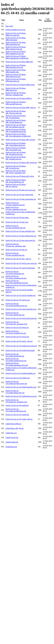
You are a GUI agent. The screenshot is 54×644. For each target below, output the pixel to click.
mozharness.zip (11, 447)
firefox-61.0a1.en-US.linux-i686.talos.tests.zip (16, 80)
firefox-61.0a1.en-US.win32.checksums (20, 268)
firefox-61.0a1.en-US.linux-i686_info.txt (21, 108)
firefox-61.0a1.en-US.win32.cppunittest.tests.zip (17, 282)
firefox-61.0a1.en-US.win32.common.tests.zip (16, 277)
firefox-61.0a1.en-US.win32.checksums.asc (15, 273)
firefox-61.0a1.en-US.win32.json (18, 300)
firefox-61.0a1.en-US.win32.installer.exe (21, 295)
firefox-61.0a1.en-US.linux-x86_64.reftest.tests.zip (16, 153)
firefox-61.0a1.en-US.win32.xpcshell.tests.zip (16, 332)
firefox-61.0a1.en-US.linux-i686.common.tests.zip (16, 48)
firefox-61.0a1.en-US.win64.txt (17, 405)
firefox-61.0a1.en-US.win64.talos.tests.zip (21, 396)
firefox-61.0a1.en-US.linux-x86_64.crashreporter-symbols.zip (18, 135)
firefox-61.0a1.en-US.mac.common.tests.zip (15, 204)
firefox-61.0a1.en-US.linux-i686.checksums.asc (16, 43)
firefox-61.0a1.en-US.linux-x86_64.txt (20, 176)
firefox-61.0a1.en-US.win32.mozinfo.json (21, 309)
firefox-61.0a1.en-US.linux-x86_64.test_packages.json (16, 172)
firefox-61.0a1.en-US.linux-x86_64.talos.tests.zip (16, 158)
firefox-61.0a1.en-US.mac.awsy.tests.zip (20, 190)
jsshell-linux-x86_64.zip (14, 428)
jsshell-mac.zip (11, 433)
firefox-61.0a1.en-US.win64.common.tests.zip (16, 360)
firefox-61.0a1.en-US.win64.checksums (20, 350)
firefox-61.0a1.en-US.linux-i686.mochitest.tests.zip (16, 66)
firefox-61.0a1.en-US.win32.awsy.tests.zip (21, 263)
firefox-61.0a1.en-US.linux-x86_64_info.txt (16, 185)
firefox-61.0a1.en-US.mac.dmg (17, 218)
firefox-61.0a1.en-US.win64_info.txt (19, 419)
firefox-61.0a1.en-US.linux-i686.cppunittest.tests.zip (16, 53)
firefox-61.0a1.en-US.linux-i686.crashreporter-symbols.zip (17, 57)
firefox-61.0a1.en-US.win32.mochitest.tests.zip (16, 305)
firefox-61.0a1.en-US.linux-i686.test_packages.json (16, 94)
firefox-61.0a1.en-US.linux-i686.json (19, 62)
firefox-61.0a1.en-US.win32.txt (17, 327)
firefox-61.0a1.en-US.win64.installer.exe (21, 373)
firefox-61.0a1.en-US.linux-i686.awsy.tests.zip (16, 34)
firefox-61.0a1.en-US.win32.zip (17, 337)
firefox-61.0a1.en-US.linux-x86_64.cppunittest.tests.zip (16, 130)
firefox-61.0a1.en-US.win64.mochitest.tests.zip (16, 382)
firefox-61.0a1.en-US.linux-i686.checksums (16, 39)
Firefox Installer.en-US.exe (15, 30)
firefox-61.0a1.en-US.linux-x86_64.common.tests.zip (16, 126)
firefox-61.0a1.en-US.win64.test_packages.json (16, 401)
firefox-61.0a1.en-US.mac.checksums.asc (21, 199)
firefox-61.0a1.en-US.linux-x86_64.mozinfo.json (16, 149)
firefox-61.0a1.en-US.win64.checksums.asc (15, 355)
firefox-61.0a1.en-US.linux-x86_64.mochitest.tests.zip (16, 144)
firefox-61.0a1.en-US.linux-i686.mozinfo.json (16, 71)
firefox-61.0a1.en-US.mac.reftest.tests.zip (21, 236)
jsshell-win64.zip (12, 442)
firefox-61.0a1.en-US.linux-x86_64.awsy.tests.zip (16, 112)
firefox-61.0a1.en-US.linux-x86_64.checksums (16, 117)
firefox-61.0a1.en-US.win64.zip (17, 415)
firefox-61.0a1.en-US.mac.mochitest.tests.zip (15, 227)
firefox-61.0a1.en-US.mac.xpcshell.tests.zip (15, 254)
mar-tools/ (9, 26)
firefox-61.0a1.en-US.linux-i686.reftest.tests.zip (16, 75)
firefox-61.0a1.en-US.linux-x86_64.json (20, 140)
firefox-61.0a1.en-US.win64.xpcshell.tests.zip (16, 410)
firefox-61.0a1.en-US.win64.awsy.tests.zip (21, 346)
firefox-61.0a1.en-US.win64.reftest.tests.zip (15, 392)
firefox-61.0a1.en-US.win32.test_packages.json (16, 323)
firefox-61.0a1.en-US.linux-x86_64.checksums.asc (16, 121)
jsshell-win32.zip (12, 437)
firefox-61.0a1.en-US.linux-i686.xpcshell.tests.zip (16, 103)
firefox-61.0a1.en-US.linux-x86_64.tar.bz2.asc (16, 167)
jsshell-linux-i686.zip (13, 424)
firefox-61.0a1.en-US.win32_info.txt (19, 341)
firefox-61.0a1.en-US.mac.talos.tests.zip (20, 240)
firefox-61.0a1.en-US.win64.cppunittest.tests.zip (17, 364)
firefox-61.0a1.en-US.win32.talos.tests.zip (21, 318)
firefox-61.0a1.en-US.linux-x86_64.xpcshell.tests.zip (16, 181)
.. (6, 24)
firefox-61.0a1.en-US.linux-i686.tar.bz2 (20, 85)
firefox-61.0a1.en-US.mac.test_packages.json (16, 245)
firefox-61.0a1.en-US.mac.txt (16, 250)
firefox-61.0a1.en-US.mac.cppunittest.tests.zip (16, 208)
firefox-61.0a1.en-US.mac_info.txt (18, 259)
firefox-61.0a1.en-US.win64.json (18, 378)
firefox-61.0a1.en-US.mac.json (17, 222)
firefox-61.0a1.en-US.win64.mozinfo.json (21, 387)
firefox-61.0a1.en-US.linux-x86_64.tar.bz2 (21, 163)
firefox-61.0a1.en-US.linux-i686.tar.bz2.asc (16, 89)
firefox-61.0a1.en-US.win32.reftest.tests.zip (15, 314)
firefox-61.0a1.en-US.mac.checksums (19, 195)
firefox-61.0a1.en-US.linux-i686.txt (19, 98)
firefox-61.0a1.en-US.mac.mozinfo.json (20, 231)
